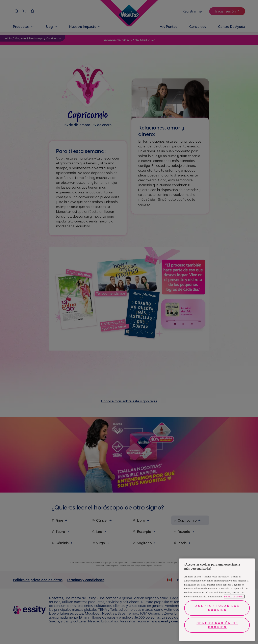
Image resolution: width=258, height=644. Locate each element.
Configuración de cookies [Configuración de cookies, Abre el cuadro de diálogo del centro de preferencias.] (217, 625)
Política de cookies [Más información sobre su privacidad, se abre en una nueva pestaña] (234, 597)
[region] (217, 600)
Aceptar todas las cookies (217, 608)
